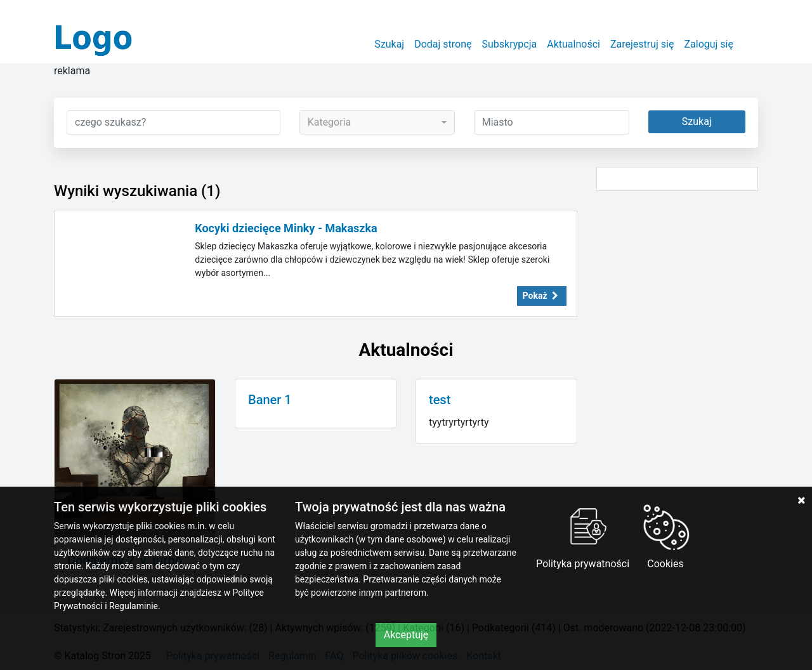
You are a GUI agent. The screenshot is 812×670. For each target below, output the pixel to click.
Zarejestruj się (642, 44)
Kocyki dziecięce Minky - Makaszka (286, 228)
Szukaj (389, 44)
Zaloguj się (709, 44)
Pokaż (542, 296)
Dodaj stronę (443, 44)
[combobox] (377, 122)
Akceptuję (406, 635)
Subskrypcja (510, 44)
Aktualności (573, 44)
